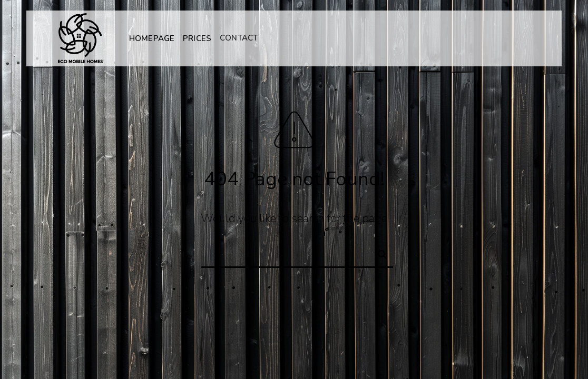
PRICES (197, 38)
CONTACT (239, 37)
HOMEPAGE (152, 38)
